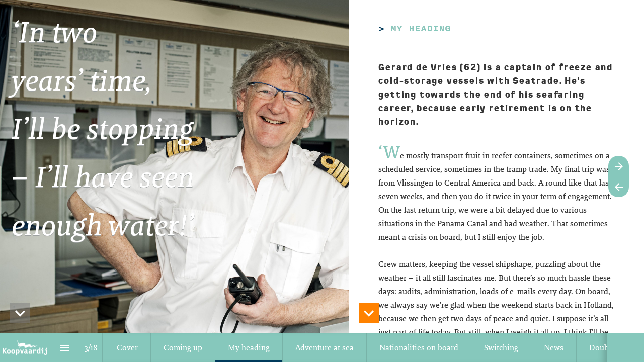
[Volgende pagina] (619, 166)
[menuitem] (127, 348)
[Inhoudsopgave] (65, 348)
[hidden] (20, 313)
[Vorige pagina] (619, 187)
